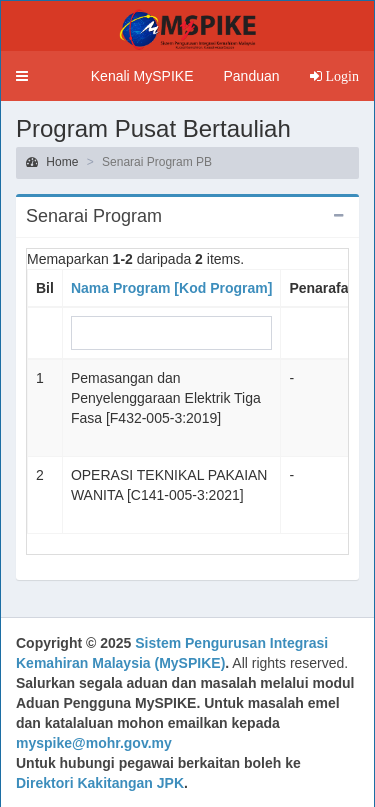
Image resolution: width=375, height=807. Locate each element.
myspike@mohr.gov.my (94, 743)
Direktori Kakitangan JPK (100, 783)
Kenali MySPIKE (142, 76)
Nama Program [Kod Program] (171, 288)
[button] (22, 76)
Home (52, 162)
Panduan (251, 76)
